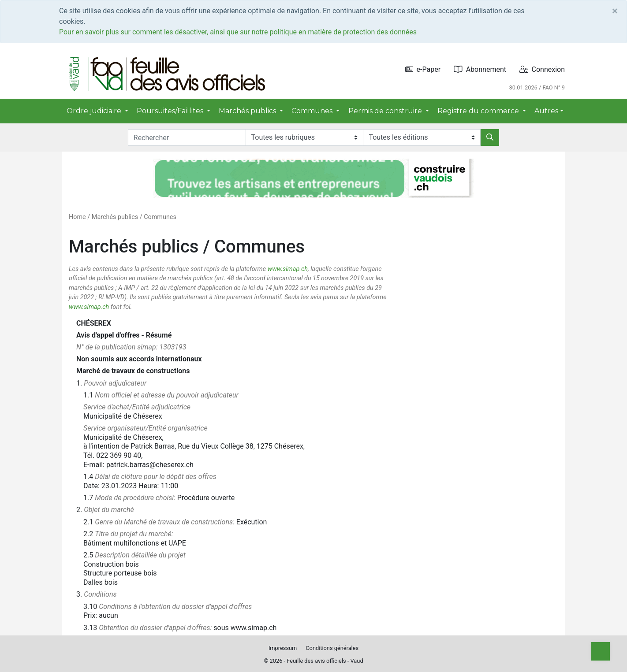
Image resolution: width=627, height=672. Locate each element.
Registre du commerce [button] (479, 111)
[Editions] (422, 137)
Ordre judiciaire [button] (95, 111)
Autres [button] (546, 111)
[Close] (615, 11)
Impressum (283, 648)
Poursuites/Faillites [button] (171, 111)
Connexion (542, 69)
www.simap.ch (288, 269)
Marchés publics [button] (248, 111)
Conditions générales (332, 648)
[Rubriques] (304, 137)
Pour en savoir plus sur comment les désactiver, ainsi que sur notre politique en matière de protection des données (238, 32)
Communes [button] (313, 111)
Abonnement (480, 69)
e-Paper (423, 69)
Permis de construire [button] (386, 111)
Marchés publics (115, 217)
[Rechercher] (490, 137)
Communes (160, 217)
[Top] (601, 651)
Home (77, 217)
